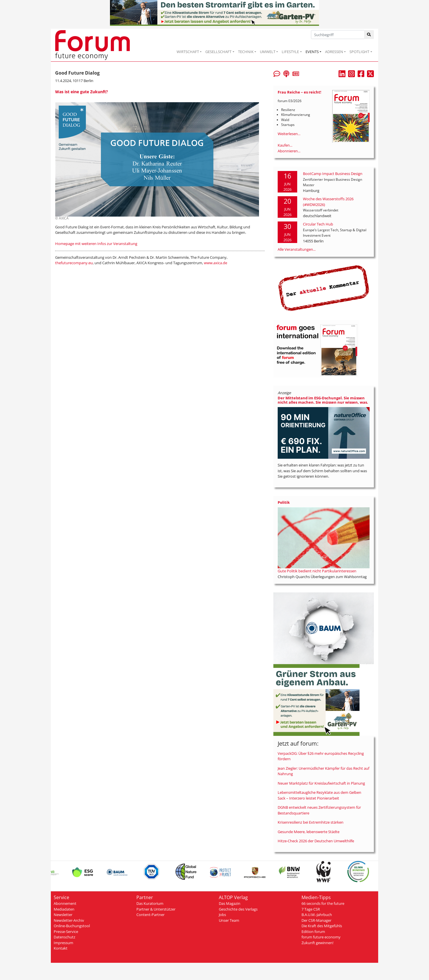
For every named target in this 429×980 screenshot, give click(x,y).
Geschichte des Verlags (238, 909)
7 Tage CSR (311, 909)
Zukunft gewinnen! (317, 943)
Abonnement (65, 903)
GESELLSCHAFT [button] (218, 52)
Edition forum (313, 932)
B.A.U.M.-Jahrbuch (317, 915)
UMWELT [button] (268, 52)
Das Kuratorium (150, 903)
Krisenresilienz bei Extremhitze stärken (311, 822)
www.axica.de (216, 263)
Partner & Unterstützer (156, 909)
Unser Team (229, 920)
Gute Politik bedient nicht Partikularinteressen (317, 571)
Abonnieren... (289, 151)
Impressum (63, 943)
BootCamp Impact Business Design (333, 174)
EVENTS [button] (312, 52)
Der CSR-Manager (316, 920)
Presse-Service (66, 932)
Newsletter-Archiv (69, 920)
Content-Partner (150, 915)
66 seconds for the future (323, 903)
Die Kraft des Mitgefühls (322, 926)
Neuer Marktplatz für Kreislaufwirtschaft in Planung (321, 783)
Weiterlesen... (289, 134)
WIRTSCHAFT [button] (188, 52)
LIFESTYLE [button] (290, 52)
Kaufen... (285, 145)
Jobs (222, 915)
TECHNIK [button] (246, 52)
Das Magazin (230, 903)
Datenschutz (64, 937)
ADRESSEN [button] (334, 52)
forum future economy (321, 937)
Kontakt (61, 948)
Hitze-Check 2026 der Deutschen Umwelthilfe (316, 841)
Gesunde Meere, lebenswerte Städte (309, 832)
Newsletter (63, 915)
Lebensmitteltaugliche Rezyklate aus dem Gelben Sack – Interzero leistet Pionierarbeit (319, 795)
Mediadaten (64, 909)
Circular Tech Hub (318, 224)
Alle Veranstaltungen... (297, 249)
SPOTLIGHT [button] (359, 52)
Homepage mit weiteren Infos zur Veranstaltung (96, 244)
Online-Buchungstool (72, 926)
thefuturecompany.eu (74, 263)
